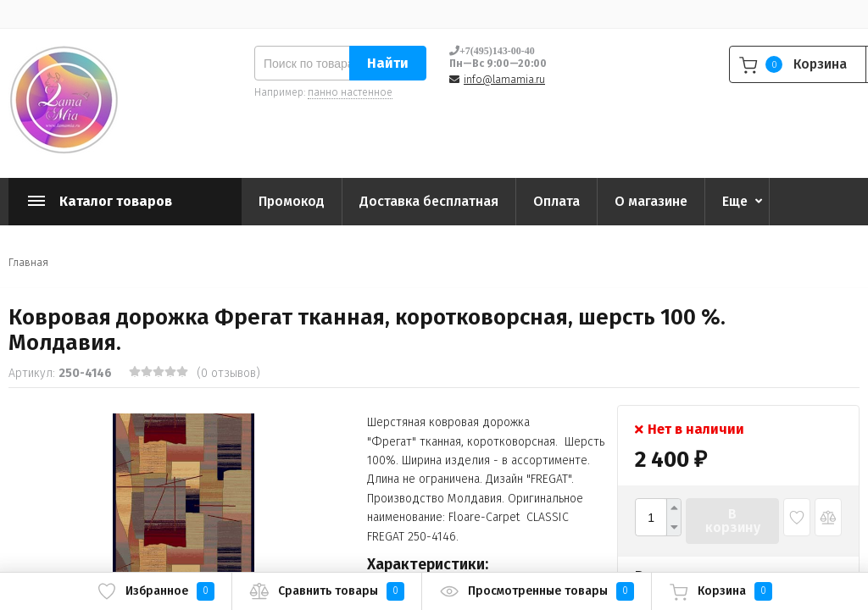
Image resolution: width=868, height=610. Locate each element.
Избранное (156, 591)
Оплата (556, 201)
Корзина (721, 591)
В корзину (733, 521)
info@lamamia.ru (504, 80)
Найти (388, 63)
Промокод (292, 201)
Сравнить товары (327, 591)
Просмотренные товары (537, 591)
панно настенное (350, 92)
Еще (735, 201)
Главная (28, 263)
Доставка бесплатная (429, 201)
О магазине (651, 201)
